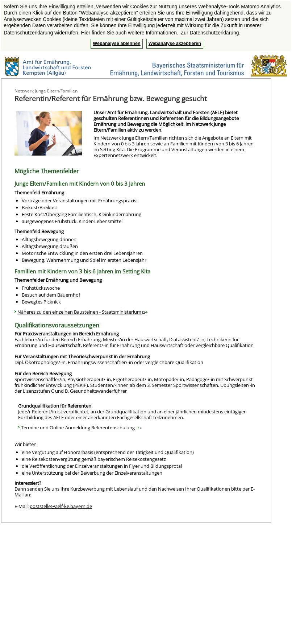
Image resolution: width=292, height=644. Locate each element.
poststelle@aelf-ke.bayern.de (61, 506)
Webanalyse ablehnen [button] (116, 44)
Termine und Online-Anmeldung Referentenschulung (81, 428)
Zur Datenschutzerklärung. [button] (211, 33)
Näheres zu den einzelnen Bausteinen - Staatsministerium (82, 312)
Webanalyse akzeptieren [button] (175, 44)
